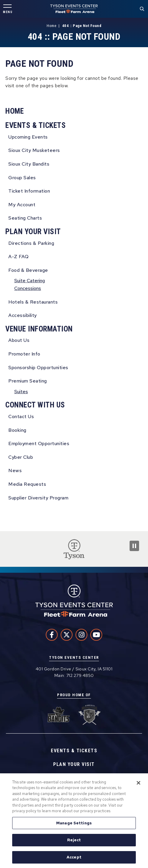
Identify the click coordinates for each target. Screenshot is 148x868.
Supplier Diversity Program (38, 498)
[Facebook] (52, 635)
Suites (21, 392)
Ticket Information (29, 191)
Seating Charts (25, 218)
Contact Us (21, 416)
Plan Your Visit (33, 232)
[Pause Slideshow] (134, 546)
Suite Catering (30, 281)
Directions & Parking (31, 243)
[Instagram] (81, 635)
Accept (74, 859)
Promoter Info (24, 354)
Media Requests (27, 484)
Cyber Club (21, 457)
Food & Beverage (28, 270)
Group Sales (22, 178)
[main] (74, 274)
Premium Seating (28, 381)
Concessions (28, 288)
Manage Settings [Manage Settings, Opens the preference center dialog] (74, 824)
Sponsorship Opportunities (38, 368)
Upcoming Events (28, 137)
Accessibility (23, 315)
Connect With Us (35, 405)
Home (51, 26)
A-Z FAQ (19, 257)
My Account (22, 205)
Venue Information (39, 329)
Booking (17, 430)
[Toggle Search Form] (142, 9)
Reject (74, 841)
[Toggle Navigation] (7, 9)
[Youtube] (96, 635)
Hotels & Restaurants (33, 302)
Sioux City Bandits (29, 164)
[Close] (138, 784)
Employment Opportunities (39, 443)
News (15, 471)
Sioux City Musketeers (34, 150)
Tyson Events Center (74, 9)
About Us (19, 340)
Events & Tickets (36, 125)
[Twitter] (67, 635)
